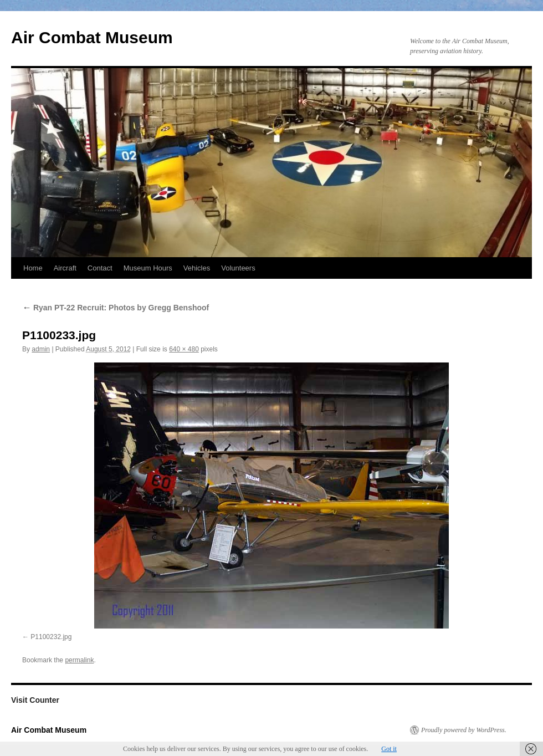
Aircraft (65, 268)
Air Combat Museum (92, 37)
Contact (100, 268)
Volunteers (238, 268)
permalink (79, 660)
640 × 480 (184, 349)
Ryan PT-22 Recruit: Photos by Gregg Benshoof (116, 308)
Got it (389, 749)
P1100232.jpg (51, 637)
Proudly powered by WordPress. (464, 730)
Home (33, 268)
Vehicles (197, 268)
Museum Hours (148, 268)
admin (41, 349)
